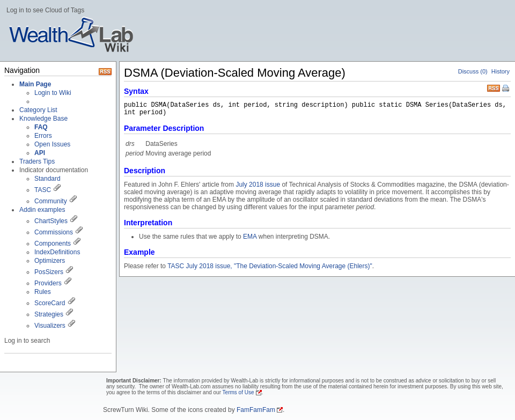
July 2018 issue (258, 185)
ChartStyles (51, 221)
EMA (250, 237)
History (501, 71)
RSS (494, 87)
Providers (48, 283)
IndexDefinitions (57, 252)
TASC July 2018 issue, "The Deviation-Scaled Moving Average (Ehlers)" (270, 266)
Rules (43, 292)
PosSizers (49, 272)
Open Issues (52, 144)
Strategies (49, 314)
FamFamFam (256, 410)
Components (53, 244)
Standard (47, 179)
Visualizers (50, 326)
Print (506, 89)
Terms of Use (238, 392)
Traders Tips (37, 161)
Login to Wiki (53, 93)
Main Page (35, 84)
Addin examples (42, 210)
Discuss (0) (473, 71)
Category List (38, 110)
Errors (43, 136)
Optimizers (50, 261)
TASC (43, 190)
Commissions (54, 232)
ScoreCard (50, 303)
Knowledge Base (43, 119)
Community (51, 201)
